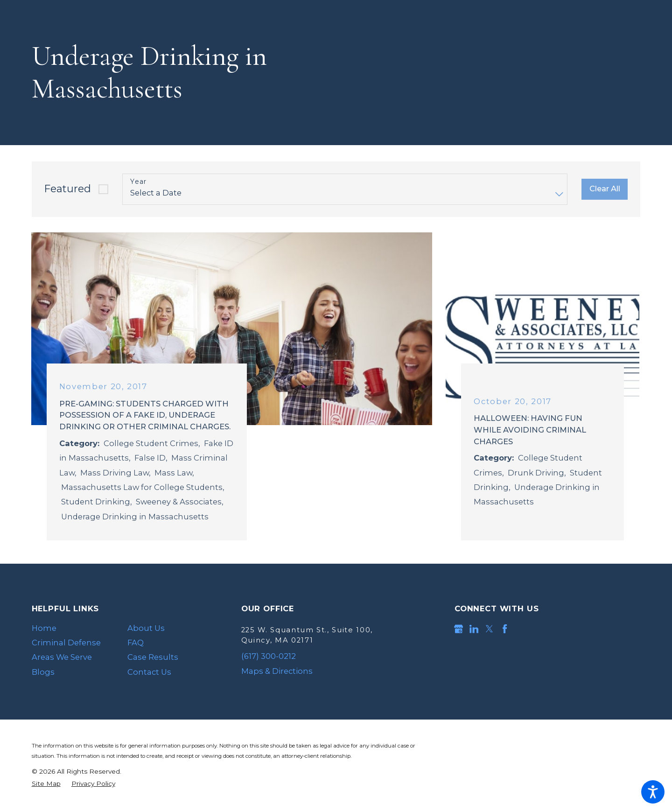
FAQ (136, 643)
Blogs (43, 672)
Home (44, 628)
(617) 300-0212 (269, 656)
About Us (146, 628)
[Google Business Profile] (458, 629)
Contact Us (149, 672)
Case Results (153, 657)
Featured (68, 189)
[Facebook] (505, 629)
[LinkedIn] (474, 629)
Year (139, 182)
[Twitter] (489, 629)
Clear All (605, 189)
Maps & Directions (277, 671)
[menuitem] (72, 628)
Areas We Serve (62, 657)
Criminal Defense (66, 643)
